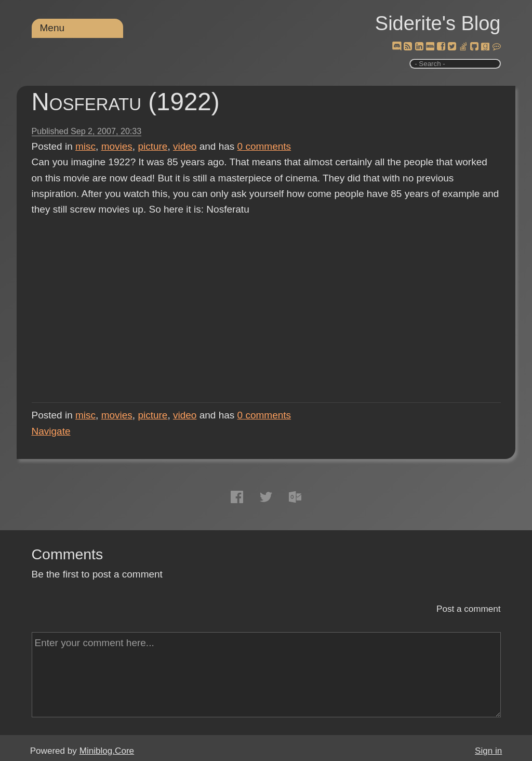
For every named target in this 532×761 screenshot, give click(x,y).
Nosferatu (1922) (126, 102)
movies (117, 146)
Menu (52, 28)
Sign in (488, 751)
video (185, 146)
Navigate (51, 431)
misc (85, 146)
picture (152, 146)
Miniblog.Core (107, 751)
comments (264, 146)
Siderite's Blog (438, 23)
